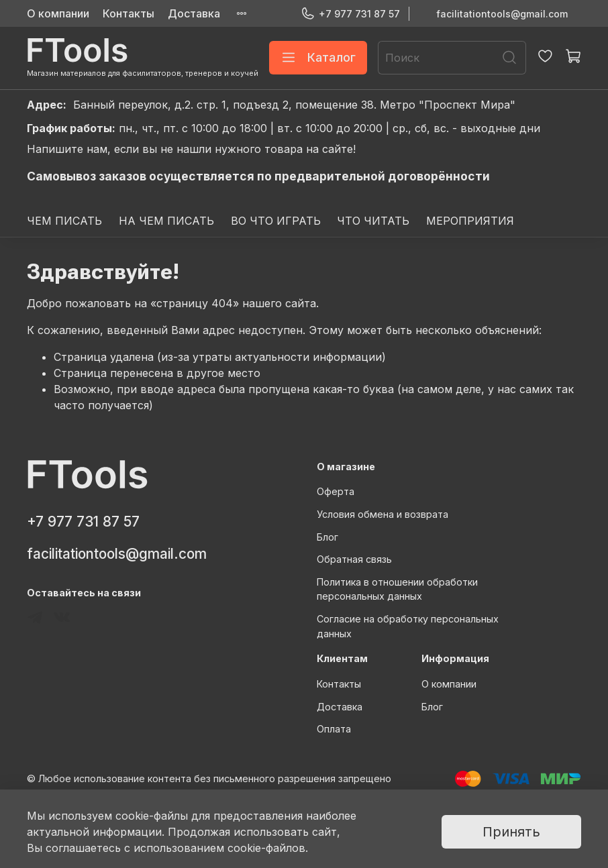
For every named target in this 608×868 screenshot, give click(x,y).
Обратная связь (354, 559)
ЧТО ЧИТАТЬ (373, 221)
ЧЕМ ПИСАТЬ (64, 221)
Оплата (334, 729)
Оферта (336, 491)
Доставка (194, 13)
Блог (327, 537)
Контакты (129, 13)
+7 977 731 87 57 (350, 14)
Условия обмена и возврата (383, 514)
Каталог (318, 58)
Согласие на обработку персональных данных (408, 626)
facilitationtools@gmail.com (502, 14)
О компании (58, 13)
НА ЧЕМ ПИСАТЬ (166, 221)
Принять (511, 832)
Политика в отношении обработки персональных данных (397, 589)
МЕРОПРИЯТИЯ (470, 221)
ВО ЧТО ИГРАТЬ (276, 221)
